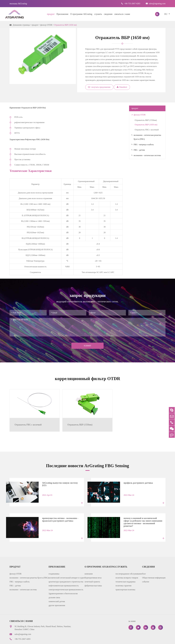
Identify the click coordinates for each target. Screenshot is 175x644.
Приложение (62, 14)
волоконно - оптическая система (147, 155)
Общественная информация (154, 568)
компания (89, 564)
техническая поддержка (125, 572)
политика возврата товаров (127, 568)
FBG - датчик (139, 150)
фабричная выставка (93, 576)
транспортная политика (125, 580)
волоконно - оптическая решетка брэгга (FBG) (147, 137)
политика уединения (139, 640)
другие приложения (57, 596)
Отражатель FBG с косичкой (147, 130)
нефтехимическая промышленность (64, 576)
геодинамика (54, 564)
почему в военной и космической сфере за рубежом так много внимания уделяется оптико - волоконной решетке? (142, 512)
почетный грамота (92, 572)
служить (98, 14)
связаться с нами (122, 14)
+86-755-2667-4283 (131, 4)
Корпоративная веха (93, 568)
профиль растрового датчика (136, 477)
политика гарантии (123, 576)
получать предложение (99, 87)
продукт (51, 14)
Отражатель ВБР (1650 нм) (65, 25)
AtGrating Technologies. (35, 640)
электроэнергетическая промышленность (66, 580)
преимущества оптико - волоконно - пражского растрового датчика (58, 512)
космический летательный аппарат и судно (67, 568)
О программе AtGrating (81, 14)
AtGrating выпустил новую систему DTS (60, 477)
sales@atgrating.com (156, 4)
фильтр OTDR (46, 25)
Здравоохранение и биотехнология (63, 584)
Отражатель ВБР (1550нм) (146, 120)
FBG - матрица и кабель (144, 145)
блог (144, 564)
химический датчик (57, 592)
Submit (87, 346)
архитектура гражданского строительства (66, 572)
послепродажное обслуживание (129, 564)
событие (146, 572)
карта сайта (121, 640)
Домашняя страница (21, 25)
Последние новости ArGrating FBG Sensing (88, 459)
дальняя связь (54, 588)
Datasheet (122, 87)
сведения (108, 14)
